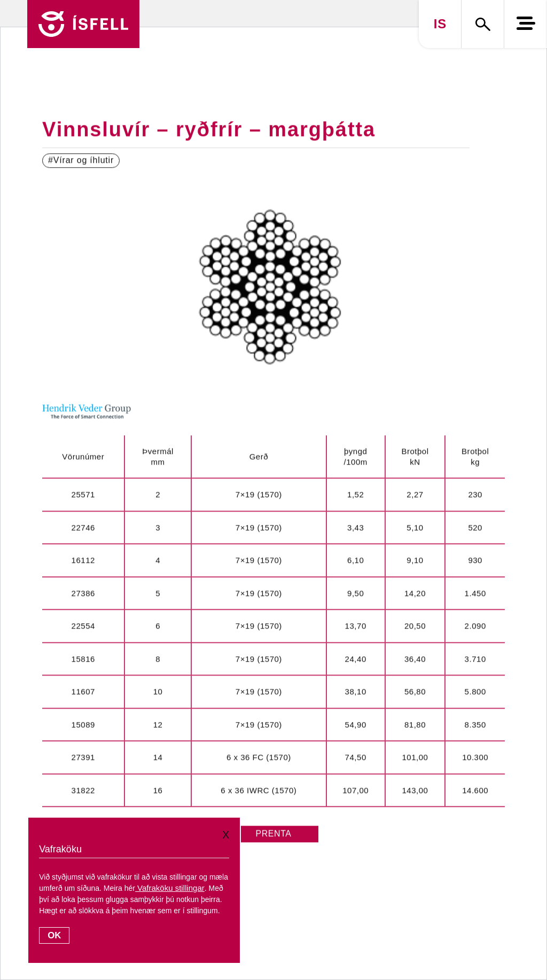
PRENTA (273, 834)
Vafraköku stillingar (170, 888)
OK (54, 935)
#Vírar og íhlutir (81, 160)
